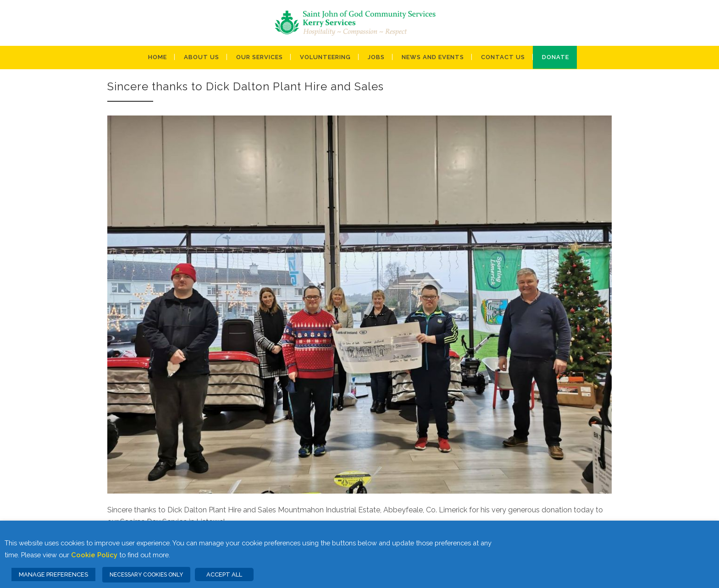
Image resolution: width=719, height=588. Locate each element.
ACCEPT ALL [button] (224, 574)
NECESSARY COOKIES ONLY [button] (146, 575)
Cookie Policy (94, 555)
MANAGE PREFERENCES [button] (53, 574)
